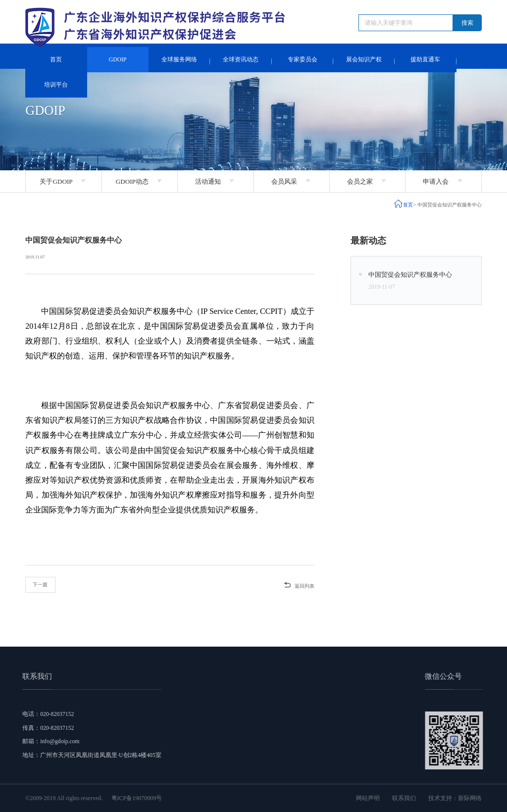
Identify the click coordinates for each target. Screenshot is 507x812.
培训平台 (56, 85)
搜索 (467, 23)
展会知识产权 (364, 60)
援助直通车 (425, 60)
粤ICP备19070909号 (137, 798)
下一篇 (40, 584)
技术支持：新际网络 (455, 798)
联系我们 (404, 798)
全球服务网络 (179, 60)
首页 (56, 60)
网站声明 (368, 798)
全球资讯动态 (241, 60)
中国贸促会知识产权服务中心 (450, 205)
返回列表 (299, 585)
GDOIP (118, 60)
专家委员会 (303, 60)
